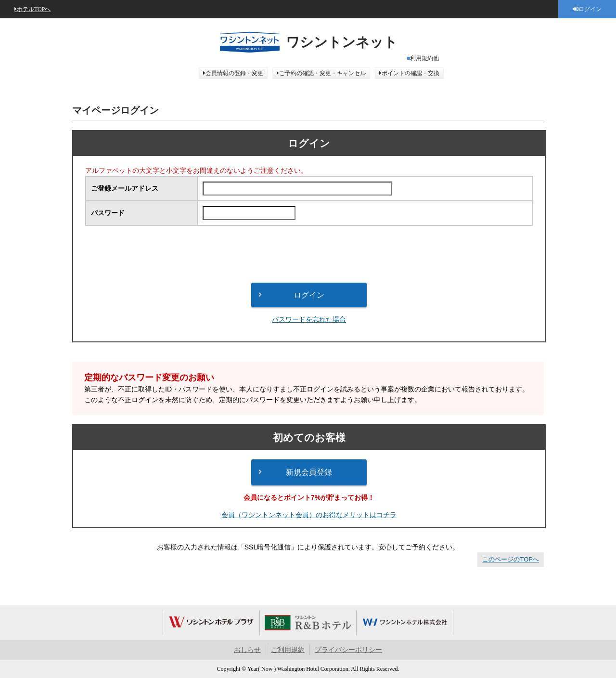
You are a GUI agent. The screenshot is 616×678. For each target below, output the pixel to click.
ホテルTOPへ (34, 9)
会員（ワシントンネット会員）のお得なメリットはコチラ (309, 515)
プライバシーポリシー (348, 650)
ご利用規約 (288, 650)
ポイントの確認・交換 (411, 73)
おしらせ (247, 650)
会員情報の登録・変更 (234, 73)
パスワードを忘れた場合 (309, 319)
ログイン (590, 9)
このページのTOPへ (511, 559)
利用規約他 (424, 58)
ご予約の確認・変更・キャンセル (322, 73)
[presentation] (309, 254)
